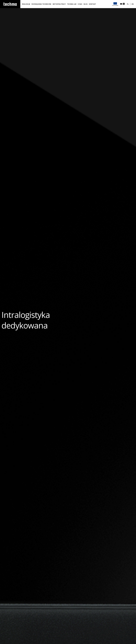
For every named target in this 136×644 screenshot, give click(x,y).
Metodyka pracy (59, 4)
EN (133, 4)
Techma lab (72, 4)
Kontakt (92, 4)
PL (128, 4)
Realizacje (26, 4)
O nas (80, 4)
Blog (86, 4)
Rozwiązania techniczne (41, 4)
